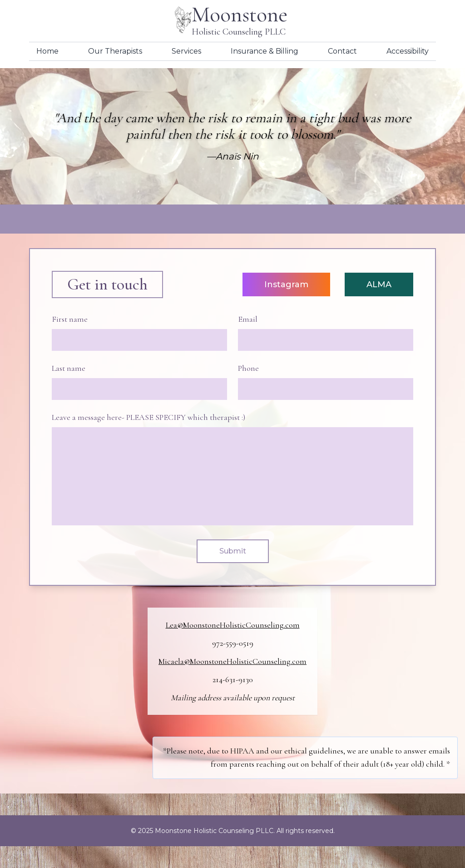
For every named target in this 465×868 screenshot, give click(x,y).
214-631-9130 (233, 679)
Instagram (286, 284)
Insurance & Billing (265, 51)
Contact (342, 51)
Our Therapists (115, 51)
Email (248, 319)
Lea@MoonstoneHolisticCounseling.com (233, 625)
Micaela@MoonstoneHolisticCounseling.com (232, 661)
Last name (69, 368)
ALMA (379, 284)
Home (47, 51)
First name (70, 319)
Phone (248, 368)
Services (186, 51)
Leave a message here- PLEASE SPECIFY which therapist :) (148, 417)
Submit (233, 551)
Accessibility (408, 51)
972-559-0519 (233, 643)
